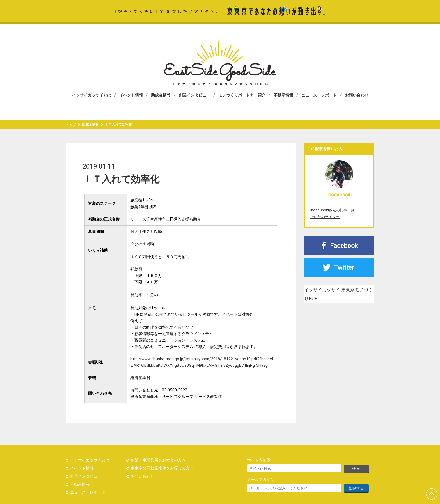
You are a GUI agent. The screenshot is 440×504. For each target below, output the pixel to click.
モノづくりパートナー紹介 (242, 95)
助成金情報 (161, 95)
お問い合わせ (357, 95)
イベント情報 (131, 95)
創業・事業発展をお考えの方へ (158, 460)
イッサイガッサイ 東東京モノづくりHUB (220, 63)
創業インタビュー (194, 95)
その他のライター (325, 217)
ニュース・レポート (319, 95)
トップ (71, 125)
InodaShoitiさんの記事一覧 (332, 210)
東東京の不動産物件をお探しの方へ (162, 468)
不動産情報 (283, 95)
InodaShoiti (339, 194)
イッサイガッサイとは (91, 95)
